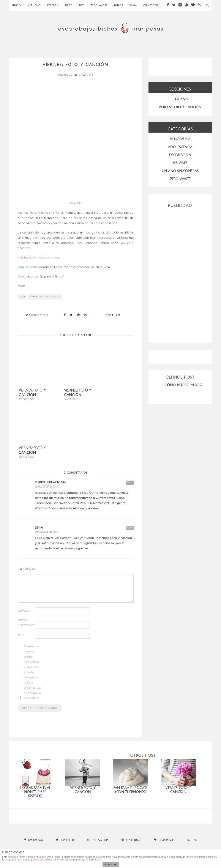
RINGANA (180, 99)
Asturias (34, 5)
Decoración (180, 155)
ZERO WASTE (99, 5)
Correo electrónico (26, 623)
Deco (69, 5)
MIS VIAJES (180, 163)
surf (22, 297)
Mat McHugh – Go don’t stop (39, 258)
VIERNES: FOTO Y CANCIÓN (180, 107)
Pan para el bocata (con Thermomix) (130, 790)
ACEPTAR (110, 865)
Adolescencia (180, 147)
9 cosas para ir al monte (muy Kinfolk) (35, 792)
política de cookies (42, 860)
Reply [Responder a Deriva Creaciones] (130, 482)
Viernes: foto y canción (32, 393)
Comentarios (37, 315)
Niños (119, 5)
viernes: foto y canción (178, 790)
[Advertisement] (180, 274)
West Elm (76, 203)
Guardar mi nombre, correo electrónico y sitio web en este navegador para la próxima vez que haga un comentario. (32, 672)
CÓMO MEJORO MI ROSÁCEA (187, 385)
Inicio (17, 5)
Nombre (24, 611)
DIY (82, 5)
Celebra (53, 5)
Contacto (151, 5)
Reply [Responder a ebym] (130, 528)
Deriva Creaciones (51, 482)
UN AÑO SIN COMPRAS (180, 171)
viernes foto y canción (45, 297)
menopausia (180, 139)
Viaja (133, 5)
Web (21, 635)
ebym (116, 315)
